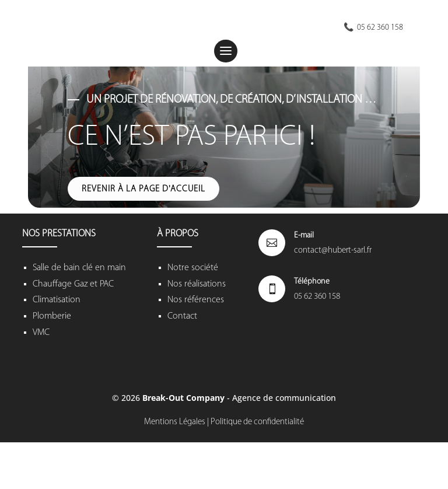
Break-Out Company (185, 398)
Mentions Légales (175, 422)
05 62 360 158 (317, 297)
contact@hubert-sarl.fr (333, 251)
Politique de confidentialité (257, 422)
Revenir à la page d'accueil (143, 189)
